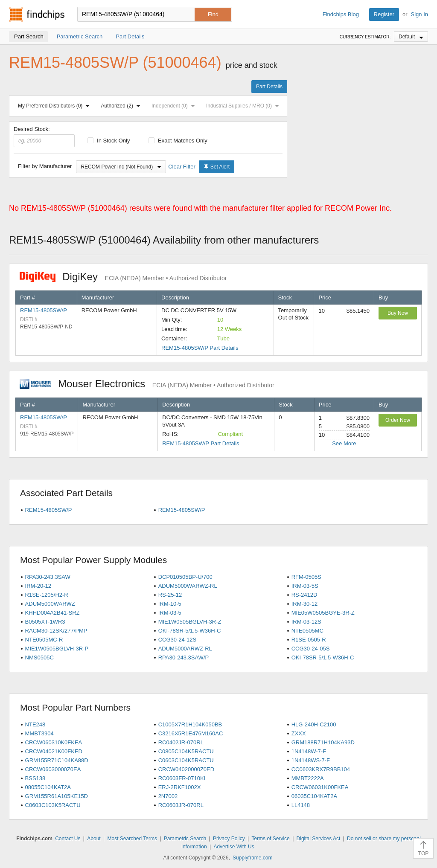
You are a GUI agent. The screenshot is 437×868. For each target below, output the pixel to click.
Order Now (398, 420)
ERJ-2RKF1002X (180, 787)
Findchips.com (37, 15)
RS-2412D (304, 595)
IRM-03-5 (170, 613)
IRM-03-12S (306, 622)
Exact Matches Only (178, 141)
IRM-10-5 (170, 604)
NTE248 (35, 724)
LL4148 (301, 805)
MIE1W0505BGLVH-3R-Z (190, 622)
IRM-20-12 (38, 586)
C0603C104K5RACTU (186, 760)
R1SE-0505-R (309, 640)
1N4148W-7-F (309, 751)
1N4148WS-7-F (311, 760)
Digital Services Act (319, 839)
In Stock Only (109, 141)
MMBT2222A (308, 778)
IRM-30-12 (304, 604)
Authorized (122, 106)
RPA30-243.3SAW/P (184, 658)
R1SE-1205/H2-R (47, 595)
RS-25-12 (170, 595)
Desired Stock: (44, 136)
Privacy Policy (229, 839)
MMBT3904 (39, 733)
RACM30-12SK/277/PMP (56, 631)
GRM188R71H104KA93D (323, 742)
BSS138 (35, 778)
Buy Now (398, 313)
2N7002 (168, 796)
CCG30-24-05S (311, 649)
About (94, 839)
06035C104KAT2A (314, 796)
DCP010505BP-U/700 (185, 577)
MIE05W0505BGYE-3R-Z (323, 613)
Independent (175, 106)
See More (344, 443)
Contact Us (68, 839)
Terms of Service (270, 839)
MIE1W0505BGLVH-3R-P (57, 649)
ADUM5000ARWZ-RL (185, 649)
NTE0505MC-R (44, 640)
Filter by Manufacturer (45, 166)
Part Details (269, 87)
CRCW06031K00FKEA (320, 787)
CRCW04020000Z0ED (186, 769)
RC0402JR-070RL (181, 742)
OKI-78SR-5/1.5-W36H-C (190, 631)
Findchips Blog (341, 14)
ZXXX (299, 733)
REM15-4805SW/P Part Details (200, 348)
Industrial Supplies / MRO (244, 106)
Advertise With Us (234, 847)
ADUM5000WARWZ (50, 604)
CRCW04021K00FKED (54, 751)
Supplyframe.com (252, 858)
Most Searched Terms (132, 839)
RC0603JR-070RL (181, 805)
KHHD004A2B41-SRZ (52, 613)
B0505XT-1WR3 (45, 622)
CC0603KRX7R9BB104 (321, 769)
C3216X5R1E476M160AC (191, 733)
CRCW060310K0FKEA (54, 742)
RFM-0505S (306, 577)
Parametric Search (185, 839)
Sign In (420, 14)
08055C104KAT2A (48, 787)
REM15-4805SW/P (44, 310)
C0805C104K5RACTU (186, 751)
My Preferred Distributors (55, 106)
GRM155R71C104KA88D (57, 760)
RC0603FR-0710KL (183, 778)
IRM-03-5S (305, 586)
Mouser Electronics (147, 384)
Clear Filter (182, 167)
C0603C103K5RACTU (53, 805)
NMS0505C (39, 658)
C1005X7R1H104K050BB (190, 724)
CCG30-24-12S (178, 640)
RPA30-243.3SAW (48, 577)
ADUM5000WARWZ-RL (188, 586)
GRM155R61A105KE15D (57, 796)
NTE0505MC (307, 631)
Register (384, 14)
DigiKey (123, 277)
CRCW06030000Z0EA (53, 769)
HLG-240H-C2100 (314, 724)
